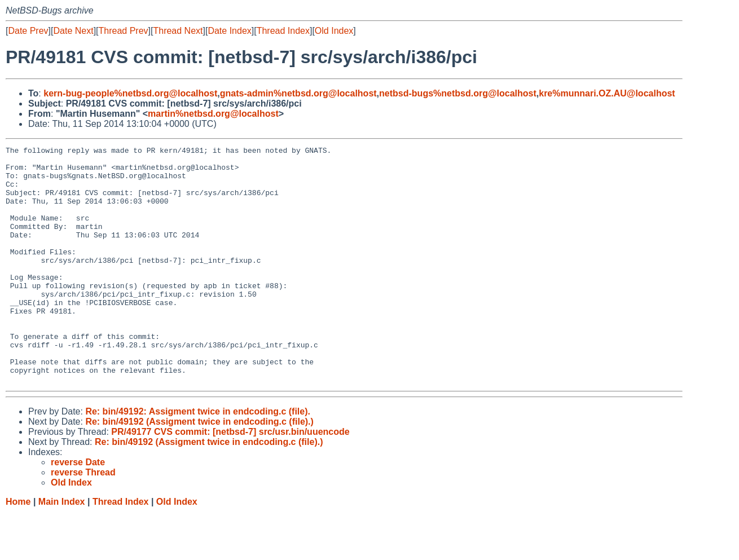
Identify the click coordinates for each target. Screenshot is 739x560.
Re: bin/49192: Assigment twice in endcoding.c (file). (198, 459)
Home (18, 549)
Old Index (334, 31)
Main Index (62, 549)
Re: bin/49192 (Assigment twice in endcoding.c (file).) (199, 469)
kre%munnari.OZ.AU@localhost (607, 93)
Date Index (229, 31)
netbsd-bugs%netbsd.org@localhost (458, 93)
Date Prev (28, 31)
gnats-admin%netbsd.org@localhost (298, 93)
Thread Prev (124, 31)
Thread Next (178, 31)
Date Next (73, 31)
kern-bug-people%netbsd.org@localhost (130, 93)
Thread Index (283, 31)
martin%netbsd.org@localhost (213, 114)
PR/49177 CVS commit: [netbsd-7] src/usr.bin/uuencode (230, 479)
